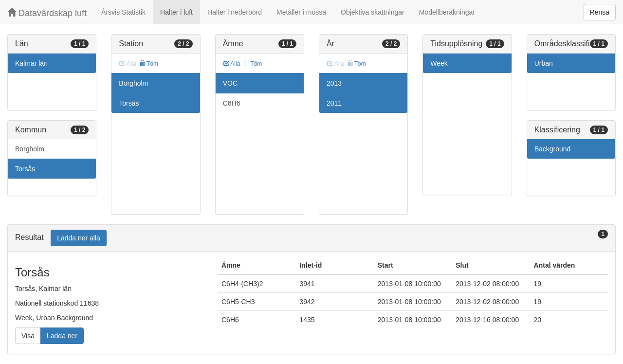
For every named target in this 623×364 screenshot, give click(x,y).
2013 (334, 83)
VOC (230, 83)
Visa (28, 336)
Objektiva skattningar (373, 12)
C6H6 (232, 103)
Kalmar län (31, 63)
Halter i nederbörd (235, 12)
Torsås (25, 169)
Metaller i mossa (301, 12)
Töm (149, 64)
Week (439, 63)
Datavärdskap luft (47, 13)
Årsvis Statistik (123, 12)
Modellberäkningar (447, 12)
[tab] (311, 238)
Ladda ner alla (79, 238)
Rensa (600, 12)
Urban (544, 63)
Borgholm (30, 149)
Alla (232, 64)
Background (553, 149)
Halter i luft (176, 12)
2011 (334, 103)
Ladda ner (62, 336)
